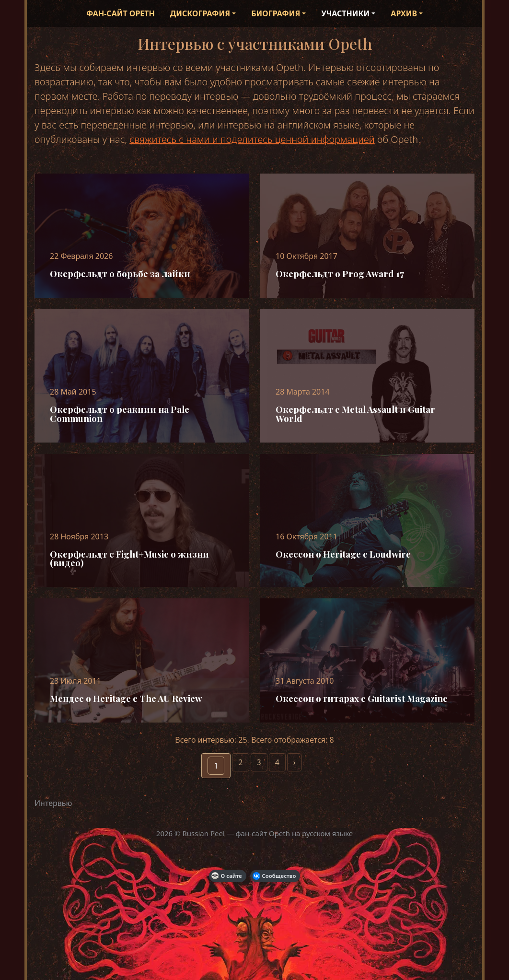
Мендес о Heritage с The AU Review (126, 698)
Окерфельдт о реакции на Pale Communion (120, 414)
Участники (345, 13)
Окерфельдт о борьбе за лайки (120, 274)
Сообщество (274, 876)
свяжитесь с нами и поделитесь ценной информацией (252, 139)
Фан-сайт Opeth (121, 13)
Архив (404, 13)
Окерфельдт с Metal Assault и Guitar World (355, 414)
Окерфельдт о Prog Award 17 (340, 274)
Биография (276, 13)
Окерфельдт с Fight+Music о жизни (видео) (129, 559)
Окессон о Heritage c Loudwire (343, 554)
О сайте (227, 876)
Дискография (200, 13)
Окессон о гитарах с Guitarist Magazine (362, 698)
